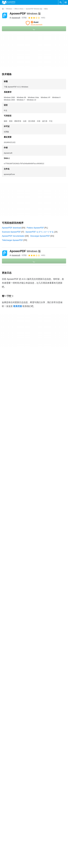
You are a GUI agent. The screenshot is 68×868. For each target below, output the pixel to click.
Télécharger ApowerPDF (12, 240)
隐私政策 (39, 857)
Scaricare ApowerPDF (11, 232)
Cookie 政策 (40, 853)
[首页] (3, 9)
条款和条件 (40, 848)
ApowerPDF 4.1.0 (9, 734)
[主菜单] (66, 2)
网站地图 (6, 862)
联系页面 (18, 306)
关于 (4, 848)
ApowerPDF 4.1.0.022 (11, 729)
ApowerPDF (25, 13)
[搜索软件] (61, 2)
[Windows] (9, 9)
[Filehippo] (9, 2)
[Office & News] (19, 9)
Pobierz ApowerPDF (35, 228)
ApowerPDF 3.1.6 (9, 754)
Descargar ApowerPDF (40, 236)
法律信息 (39, 862)
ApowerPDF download (11, 228)
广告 (4, 857)
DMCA (38, 866)
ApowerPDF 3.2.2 (9, 749)
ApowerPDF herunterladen (13, 236)
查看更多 (34, 766)
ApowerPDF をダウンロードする (40, 232)
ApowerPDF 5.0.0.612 (11, 709)
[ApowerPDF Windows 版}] (34, 9)
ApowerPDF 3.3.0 (9, 744)
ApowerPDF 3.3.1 (9, 739)
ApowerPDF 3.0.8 (9, 759)
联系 (4, 853)
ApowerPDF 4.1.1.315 (11, 724)
